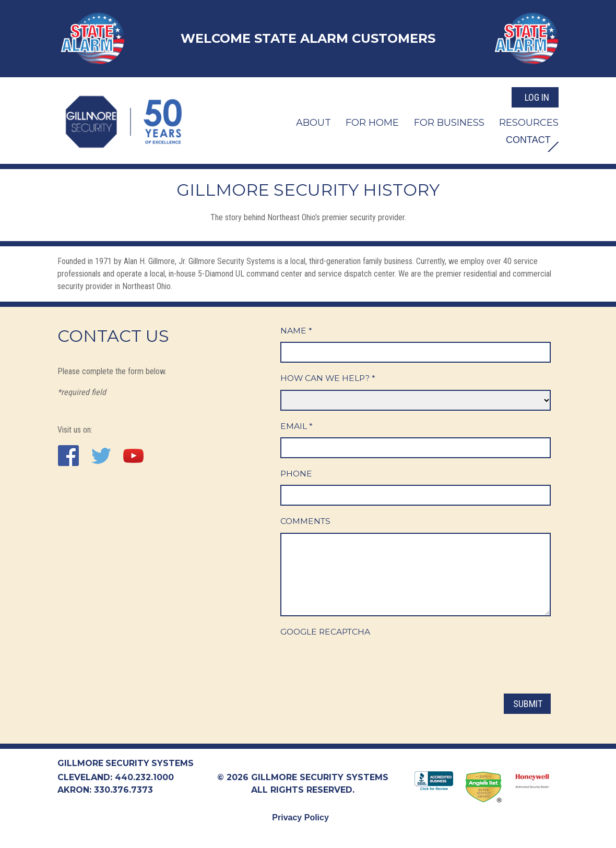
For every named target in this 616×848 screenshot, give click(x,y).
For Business (449, 121)
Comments (306, 523)
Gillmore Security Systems (126, 763)
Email (297, 427)
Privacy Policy (300, 818)
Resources (529, 121)
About (313, 121)
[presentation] (360, 665)
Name (296, 331)
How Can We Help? (329, 379)
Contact (526, 139)
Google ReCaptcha (327, 633)
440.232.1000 (144, 778)
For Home (372, 121)
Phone (297, 475)
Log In (537, 96)
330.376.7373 (123, 790)
